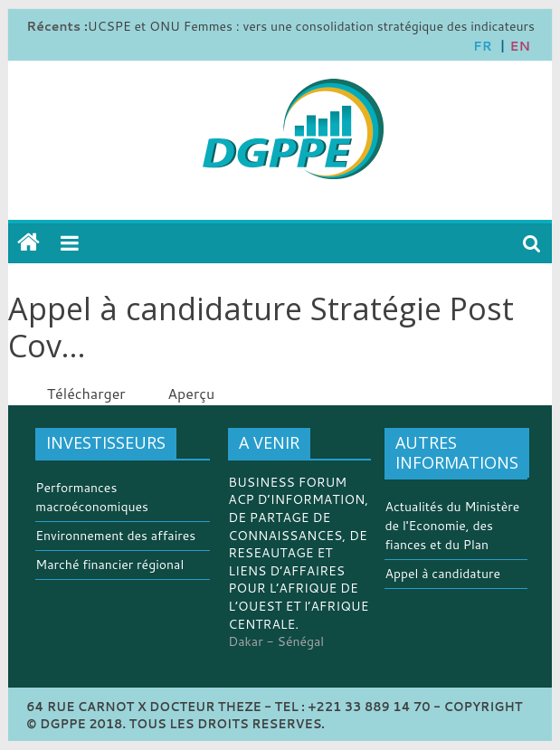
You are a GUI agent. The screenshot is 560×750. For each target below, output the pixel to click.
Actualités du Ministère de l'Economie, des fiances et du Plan (452, 526)
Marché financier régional (109, 565)
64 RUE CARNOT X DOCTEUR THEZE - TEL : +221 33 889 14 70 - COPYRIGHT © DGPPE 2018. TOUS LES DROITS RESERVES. (274, 716)
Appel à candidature (442, 574)
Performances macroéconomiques (92, 497)
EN (520, 46)
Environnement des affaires (115, 536)
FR (483, 46)
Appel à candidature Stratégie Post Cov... (261, 327)
